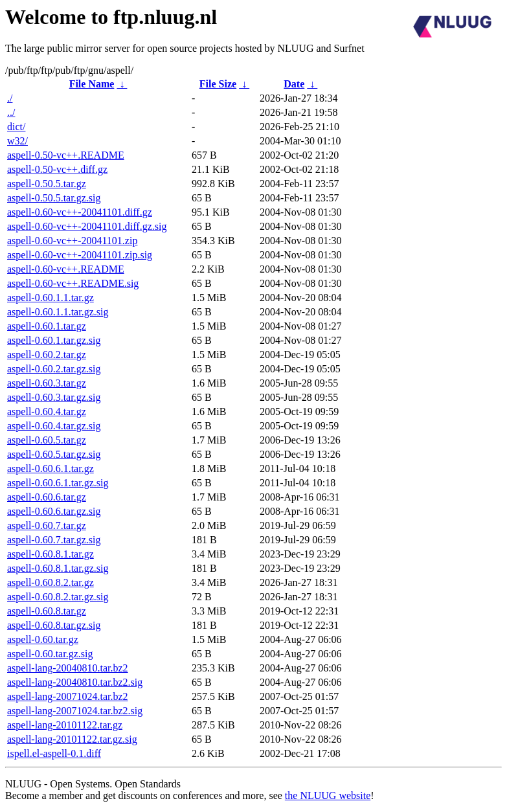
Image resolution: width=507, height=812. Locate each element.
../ (11, 112)
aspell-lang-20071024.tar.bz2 (68, 696)
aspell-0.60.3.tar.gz (47, 383)
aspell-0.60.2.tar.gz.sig (54, 369)
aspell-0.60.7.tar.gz (47, 525)
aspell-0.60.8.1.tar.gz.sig (58, 568)
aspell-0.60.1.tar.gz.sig (54, 340)
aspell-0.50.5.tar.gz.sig (54, 198)
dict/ (16, 127)
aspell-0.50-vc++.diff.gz (57, 169)
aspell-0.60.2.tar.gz (47, 355)
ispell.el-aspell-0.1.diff (54, 753)
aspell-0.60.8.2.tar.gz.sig (58, 597)
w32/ (17, 141)
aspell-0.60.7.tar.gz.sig (54, 540)
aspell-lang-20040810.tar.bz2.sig (75, 682)
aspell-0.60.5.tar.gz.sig (54, 454)
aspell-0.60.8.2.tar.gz (51, 582)
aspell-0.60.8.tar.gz (47, 611)
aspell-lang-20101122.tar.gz (65, 725)
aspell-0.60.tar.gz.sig (50, 654)
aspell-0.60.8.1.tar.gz (51, 554)
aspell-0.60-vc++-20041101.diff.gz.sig (87, 226)
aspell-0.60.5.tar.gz (47, 440)
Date (294, 84)
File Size (218, 84)
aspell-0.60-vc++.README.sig (73, 283)
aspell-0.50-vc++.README (66, 155)
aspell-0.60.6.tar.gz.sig (54, 511)
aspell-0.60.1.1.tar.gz (51, 298)
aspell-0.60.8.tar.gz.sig (54, 625)
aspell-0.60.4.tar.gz (47, 412)
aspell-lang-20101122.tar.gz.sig (72, 739)
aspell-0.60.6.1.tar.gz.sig (58, 483)
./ (10, 98)
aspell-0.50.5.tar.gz (47, 184)
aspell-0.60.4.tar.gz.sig (54, 426)
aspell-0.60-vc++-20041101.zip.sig (80, 255)
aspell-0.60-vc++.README (66, 269)
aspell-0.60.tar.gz (43, 639)
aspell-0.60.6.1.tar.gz (51, 468)
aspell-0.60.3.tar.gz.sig (54, 397)
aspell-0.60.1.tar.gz (47, 326)
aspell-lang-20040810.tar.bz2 (68, 668)
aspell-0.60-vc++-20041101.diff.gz (80, 212)
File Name (92, 84)
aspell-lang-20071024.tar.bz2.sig (75, 711)
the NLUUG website (328, 795)
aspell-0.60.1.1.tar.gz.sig (58, 312)
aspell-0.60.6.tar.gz (47, 497)
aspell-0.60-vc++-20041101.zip (72, 241)
